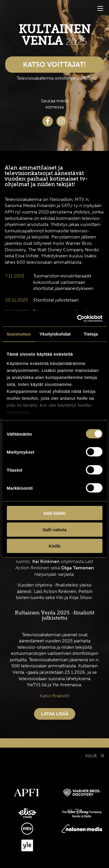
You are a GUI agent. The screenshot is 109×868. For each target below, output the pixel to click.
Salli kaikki (54, 513)
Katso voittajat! (54, 64)
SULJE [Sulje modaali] (95, 755)
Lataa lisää (55, 714)
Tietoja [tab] (91, 334)
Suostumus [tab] (19, 334)
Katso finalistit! (55, 696)
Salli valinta (54, 529)
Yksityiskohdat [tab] (55, 334)
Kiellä (54, 546)
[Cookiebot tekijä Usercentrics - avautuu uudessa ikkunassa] (78, 318)
